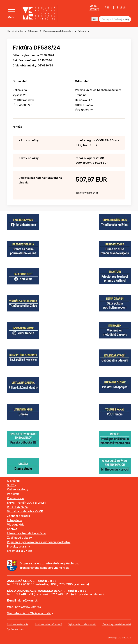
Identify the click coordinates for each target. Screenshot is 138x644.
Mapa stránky (94, 7)
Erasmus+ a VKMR (19, 551)
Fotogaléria (15, 520)
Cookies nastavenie (18, 624)
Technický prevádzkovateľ (117, 624)
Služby (12, 485)
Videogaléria (16, 524)
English (121, 8)
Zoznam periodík (19, 516)
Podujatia (13, 494)
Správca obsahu (16, 629)
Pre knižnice (15, 498)
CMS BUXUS (124, 638)
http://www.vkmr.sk (28, 607)
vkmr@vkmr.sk (27, 600)
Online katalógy (18, 489)
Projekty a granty (19, 546)
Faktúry (82, 31)
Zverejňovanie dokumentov (58, 31)
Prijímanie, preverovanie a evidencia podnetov (39, 542)
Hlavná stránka (15, 31)
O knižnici (33, 31)
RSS (107, 7)
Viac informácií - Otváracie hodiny (30, 613)
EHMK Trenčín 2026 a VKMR (26, 503)
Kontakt (12, 529)
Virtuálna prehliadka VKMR (25, 511)
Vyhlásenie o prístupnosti (82, 624)
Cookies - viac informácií (48, 624)
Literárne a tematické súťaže (26, 533)
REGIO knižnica (17, 507)
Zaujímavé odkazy (19, 538)
